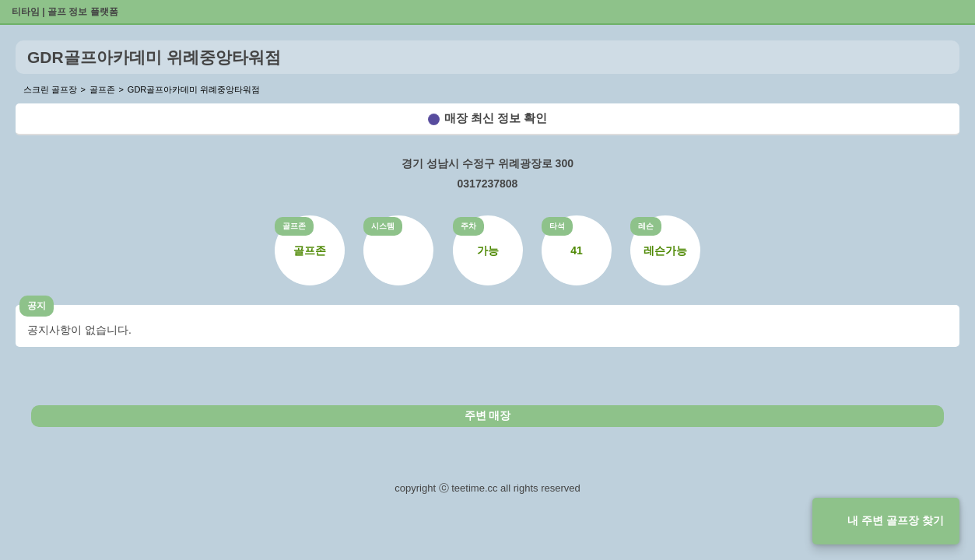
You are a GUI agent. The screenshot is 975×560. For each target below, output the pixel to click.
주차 (468, 226)
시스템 (383, 226)
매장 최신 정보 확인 (496, 118)
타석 (557, 226)
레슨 (646, 226)
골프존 (294, 226)
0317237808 (488, 184)
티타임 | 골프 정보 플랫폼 (65, 12)
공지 (37, 306)
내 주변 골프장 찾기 (896, 520)
